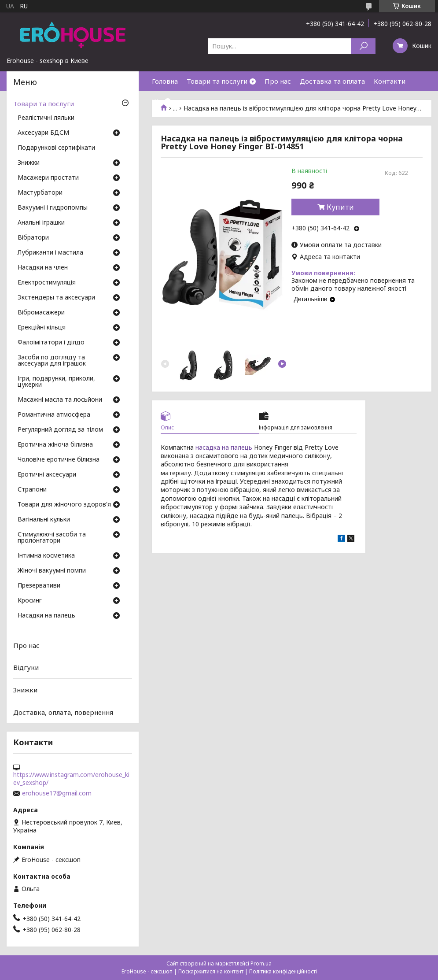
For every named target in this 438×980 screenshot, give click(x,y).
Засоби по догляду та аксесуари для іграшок (52, 361)
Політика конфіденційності (283, 971)
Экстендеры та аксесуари (56, 298)
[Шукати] (363, 46)
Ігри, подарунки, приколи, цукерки (56, 382)
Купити (340, 207)
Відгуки (26, 667)
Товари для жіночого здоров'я (64, 505)
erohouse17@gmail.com (57, 793)
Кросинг (30, 601)
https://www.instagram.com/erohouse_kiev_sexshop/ (71, 779)
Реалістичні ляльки (46, 118)
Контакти (390, 81)
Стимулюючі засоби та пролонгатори (52, 538)
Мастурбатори (40, 193)
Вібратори (33, 238)
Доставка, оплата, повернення (63, 712)
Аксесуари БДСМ (43, 133)
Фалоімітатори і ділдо (51, 343)
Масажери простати (48, 178)
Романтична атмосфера (54, 415)
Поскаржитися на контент (211, 971)
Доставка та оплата (332, 81)
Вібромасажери (41, 313)
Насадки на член (43, 268)
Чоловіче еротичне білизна (59, 460)
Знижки (29, 163)
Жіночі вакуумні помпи (52, 571)
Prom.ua (261, 963)
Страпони (32, 490)
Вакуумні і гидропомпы (53, 208)
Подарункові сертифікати (56, 148)
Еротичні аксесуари (47, 475)
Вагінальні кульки (44, 520)
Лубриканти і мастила (50, 253)
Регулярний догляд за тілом (60, 430)
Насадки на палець (46, 616)
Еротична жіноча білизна (55, 445)
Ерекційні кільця (42, 328)
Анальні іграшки (41, 223)
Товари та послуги (217, 81)
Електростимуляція (47, 283)
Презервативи (39, 586)
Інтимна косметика (46, 556)
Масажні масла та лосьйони (60, 400)
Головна (165, 81)
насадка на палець (224, 447)
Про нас (278, 81)
